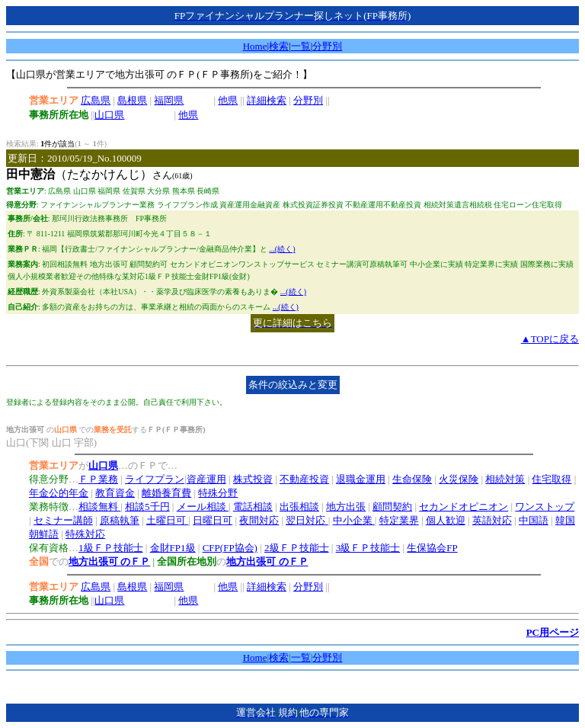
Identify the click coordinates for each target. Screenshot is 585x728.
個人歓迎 (446, 520)
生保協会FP (432, 548)
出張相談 (299, 507)
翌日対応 (307, 520)
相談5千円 (147, 507)
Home (255, 46)
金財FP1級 (173, 548)
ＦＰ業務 (98, 479)
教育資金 (115, 493)
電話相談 (253, 507)
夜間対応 (259, 520)
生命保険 (412, 479)
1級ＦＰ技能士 (111, 548)
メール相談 (203, 507)
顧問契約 (392, 507)
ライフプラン (155, 479)
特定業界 (399, 520)
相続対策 (505, 479)
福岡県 (169, 100)
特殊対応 (85, 534)
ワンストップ (545, 507)
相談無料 (99, 507)
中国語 (534, 520)
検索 (279, 46)
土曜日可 (167, 520)
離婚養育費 (166, 493)
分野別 (327, 46)
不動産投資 (304, 479)
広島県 (96, 100)
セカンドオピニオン (464, 507)
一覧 (301, 46)
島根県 (132, 100)
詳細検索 (267, 100)
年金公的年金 (59, 493)
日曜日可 (213, 520)
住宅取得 (551, 479)
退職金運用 (361, 479)
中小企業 (354, 520)
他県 (228, 100)
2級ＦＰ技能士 (297, 548)
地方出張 (346, 507)
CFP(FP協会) (230, 548)
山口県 (109, 115)
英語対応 (492, 520)
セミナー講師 (63, 520)
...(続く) (282, 249)
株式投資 (253, 479)
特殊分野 (218, 493)
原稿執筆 (120, 520)
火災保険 (459, 479)
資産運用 (206, 479)
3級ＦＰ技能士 (368, 548)
